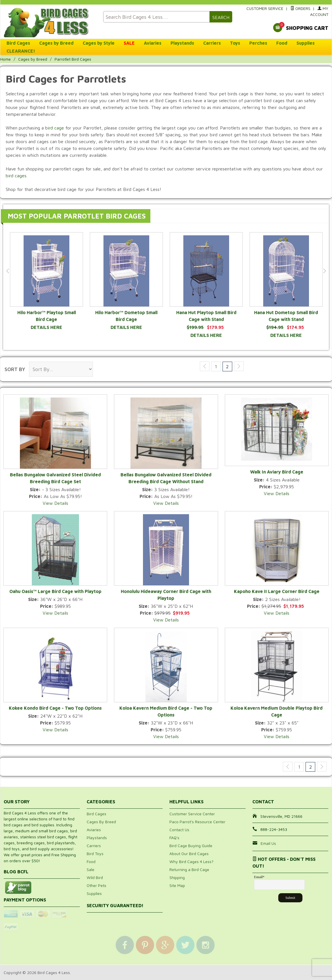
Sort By (15, 369)
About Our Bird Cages (189, 854)
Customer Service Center (192, 814)
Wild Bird (95, 877)
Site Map (177, 885)
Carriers (212, 43)
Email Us (268, 843)
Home (6, 59)
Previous (8, 271)
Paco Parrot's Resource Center (197, 822)
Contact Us (179, 830)
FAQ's (174, 838)
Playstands (182, 43)
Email (259, 877)
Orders (300, 8)
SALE (129, 43)
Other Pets (97, 885)
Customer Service (265, 8)
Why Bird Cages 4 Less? (191, 861)
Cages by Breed (56, 43)
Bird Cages (18, 43)
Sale (91, 869)
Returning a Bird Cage (189, 869)
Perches (258, 43)
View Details (55, 503)
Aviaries (153, 43)
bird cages (16, 176)
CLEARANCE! (21, 51)
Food (282, 43)
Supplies (306, 43)
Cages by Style (99, 43)
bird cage (55, 128)
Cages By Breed (101, 822)
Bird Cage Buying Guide (191, 846)
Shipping (177, 877)
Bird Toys (95, 854)
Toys (235, 43)
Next (324, 271)
